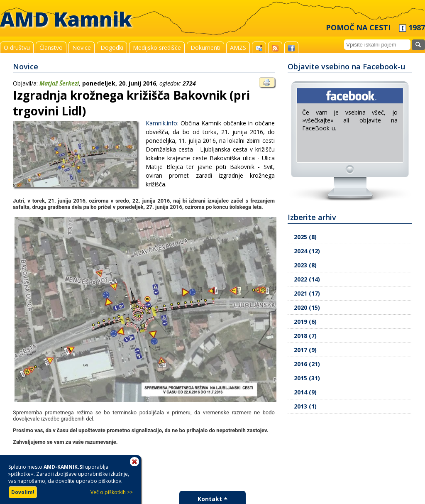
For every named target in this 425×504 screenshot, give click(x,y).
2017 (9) (305, 350)
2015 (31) (307, 378)
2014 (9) (305, 392)
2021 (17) (307, 293)
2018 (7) (305, 336)
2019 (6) (305, 322)
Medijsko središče (157, 48)
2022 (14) (307, 279)
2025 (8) (305, 237)
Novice (82, 48)
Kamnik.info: (162, 123)
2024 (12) (307, 251)
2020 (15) (307, 307)
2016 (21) (307, 364)
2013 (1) (305, 406)
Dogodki (112, 48)
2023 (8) (305, 265)
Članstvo (51, 48)
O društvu (17, 48)
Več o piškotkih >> (112, 492)
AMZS (238, 48)
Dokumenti (205, 48)
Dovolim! (23, 492)
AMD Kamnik (66, 19)
